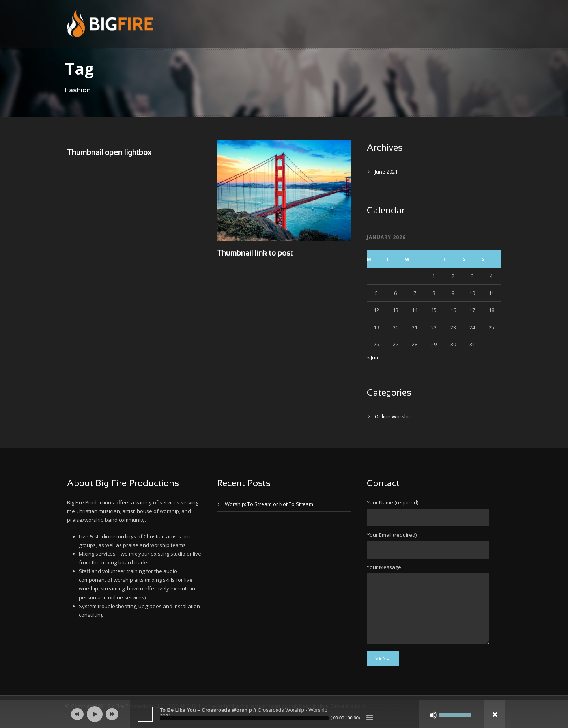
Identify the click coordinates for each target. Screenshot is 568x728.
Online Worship (393, 416)
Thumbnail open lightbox (109, 153)
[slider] (244, 718)
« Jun (373, 357)
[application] (284, 714)
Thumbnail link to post (255, 254)
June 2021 (386, 172)
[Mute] (433, 715)
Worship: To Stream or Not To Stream (269, 504)
